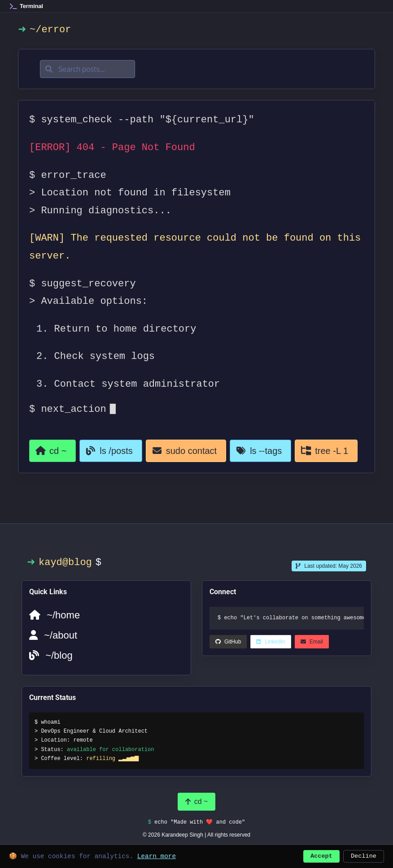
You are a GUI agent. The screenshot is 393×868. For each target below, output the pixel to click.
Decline (364, 855)
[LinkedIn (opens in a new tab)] (228, 642)
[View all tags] (264, 451)
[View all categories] (329, 451)
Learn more (157, 855)
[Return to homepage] (53, 451)
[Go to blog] (112, 451)
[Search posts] (93, 69)
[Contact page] (189, 451)
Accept (321, 855)
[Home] (26, 6)
